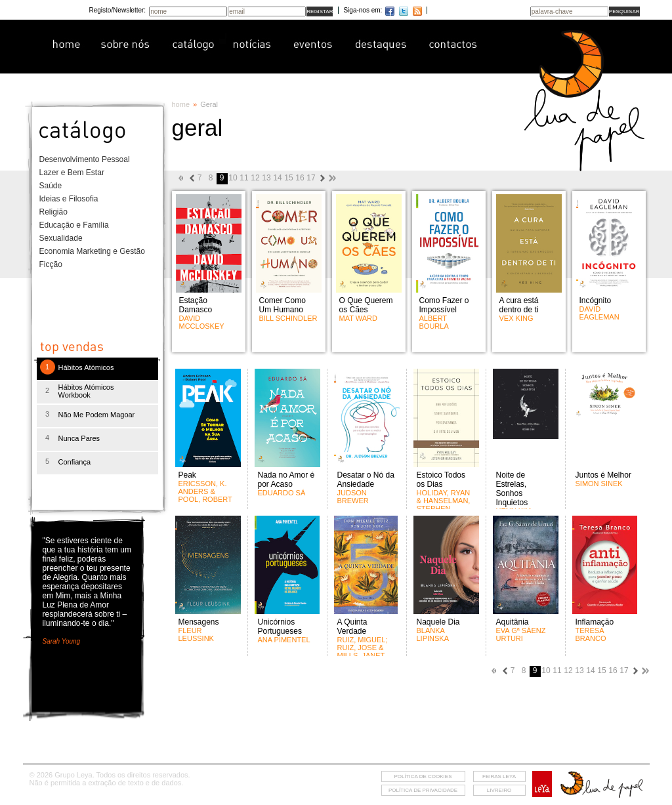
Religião (53, 212)
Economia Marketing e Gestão (92, 251)
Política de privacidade (423, 790)
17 (311, 178)
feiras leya (499, 776)
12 (255, 178)
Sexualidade (61, 238)
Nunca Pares (79, 438)
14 (277, 178)
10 (233, 178)
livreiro (499, 790)
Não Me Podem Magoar (97, 415)
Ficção (51, 264)
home (181, 104)
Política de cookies (423, 776)
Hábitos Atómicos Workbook (86, 391)
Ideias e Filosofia (69, 199)
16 (300, 178)
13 (266, 178)
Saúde (51, 186)
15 (288, 178)
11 (244, 178)
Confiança (75, 462)
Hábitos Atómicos (86, 367)
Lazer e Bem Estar (72, 173)
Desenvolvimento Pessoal (85, 159)
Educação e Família (74, 225)
